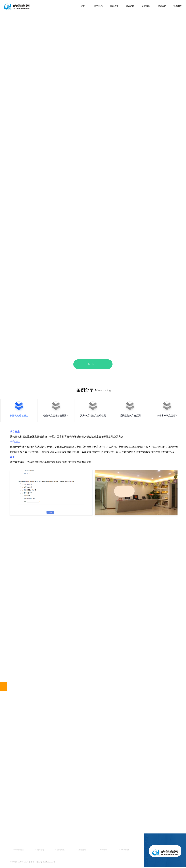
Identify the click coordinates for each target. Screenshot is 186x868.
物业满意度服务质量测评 (56, 416)
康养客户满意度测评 (167, 416)
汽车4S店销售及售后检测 (93, 416)
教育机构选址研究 (19, 416)
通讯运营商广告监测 (130, 416)
